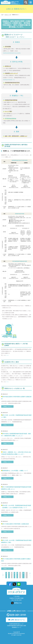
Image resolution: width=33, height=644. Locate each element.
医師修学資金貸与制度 (20, 214)
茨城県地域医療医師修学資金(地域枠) (12, 53)
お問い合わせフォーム (18, 620)
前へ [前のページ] (3, 576)
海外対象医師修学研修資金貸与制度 (20, 261)
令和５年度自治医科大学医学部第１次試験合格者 (15, 524)
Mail (23, 584)
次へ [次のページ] (30, 574)
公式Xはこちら (18, 603)
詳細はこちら (7, 406)
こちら (7, 355)
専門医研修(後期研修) (11, 119)
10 (23, 573)
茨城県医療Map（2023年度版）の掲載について (15, 471)
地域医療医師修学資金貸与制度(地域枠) (20, 160)
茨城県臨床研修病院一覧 (9, 80)
